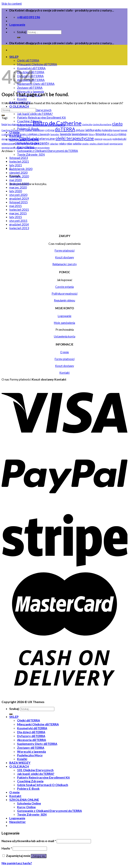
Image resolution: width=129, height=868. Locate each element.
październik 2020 (21, 169)
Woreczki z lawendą (31, 751)
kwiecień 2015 (19, 209)
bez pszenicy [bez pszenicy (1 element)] (26, 124)
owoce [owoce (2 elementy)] (98, 139)
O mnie (14, 792)
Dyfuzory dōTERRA (31, 736)
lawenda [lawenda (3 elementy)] (65, 134)
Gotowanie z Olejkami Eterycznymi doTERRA (48, 151)
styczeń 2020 (18, 195)
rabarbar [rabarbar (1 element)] (54, 144)
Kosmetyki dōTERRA (32, 728)
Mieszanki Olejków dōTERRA (37, 64)
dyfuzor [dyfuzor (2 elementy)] (80, 130)
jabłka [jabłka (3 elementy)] (90, 130)
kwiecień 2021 (19, 161)
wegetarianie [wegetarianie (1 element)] (116, 144)
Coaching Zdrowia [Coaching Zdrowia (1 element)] (10, 130)
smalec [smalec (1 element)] (85, 144)
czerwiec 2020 (19, 176)
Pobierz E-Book (28, 788)
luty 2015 (16, 217)
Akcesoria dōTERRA (32, 740)
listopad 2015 (19, 202)
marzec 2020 (18, 187)
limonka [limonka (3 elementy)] (101, 134)
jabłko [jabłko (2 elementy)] (98, 130)
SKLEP (14, 57)
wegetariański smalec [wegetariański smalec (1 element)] (12, 148)
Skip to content (12, 3)
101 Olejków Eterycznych (35, 770)
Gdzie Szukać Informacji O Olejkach (43, 785)
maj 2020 (16, 180)
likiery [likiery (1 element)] (92, 134)
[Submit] (3, 115)
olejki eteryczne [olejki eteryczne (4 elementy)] (43, 139)
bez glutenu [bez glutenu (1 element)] (13, 124)
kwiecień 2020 (19, 184)
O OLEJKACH (19, 106)
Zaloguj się (39, 856)
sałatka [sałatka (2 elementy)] (77, 143)
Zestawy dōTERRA (31, 748)
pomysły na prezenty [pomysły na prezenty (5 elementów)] (32, 143)
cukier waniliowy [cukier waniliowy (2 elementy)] (35, 130)
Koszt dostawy (64, 257)
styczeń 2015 (18, 221)
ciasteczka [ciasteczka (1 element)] (87, 124)
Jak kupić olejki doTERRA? (35, 114)
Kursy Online (26, 807)
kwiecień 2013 (19, 228)
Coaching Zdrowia (30, 781)
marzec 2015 (18, 213)
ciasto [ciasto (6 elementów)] (117, 124)
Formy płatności (65, 251)
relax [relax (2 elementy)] (69, 143)
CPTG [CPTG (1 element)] (22, 130)
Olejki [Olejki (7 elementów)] (25, 138)
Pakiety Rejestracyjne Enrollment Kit (41, 117)
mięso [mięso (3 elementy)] (122, 134)
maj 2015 (16, 206)
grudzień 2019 (19, 198)
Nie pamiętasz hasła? (17, 863)
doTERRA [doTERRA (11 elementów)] (65, 129)
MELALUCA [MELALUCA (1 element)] (112, 134)
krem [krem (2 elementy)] (16, 134)
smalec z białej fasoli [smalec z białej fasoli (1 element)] (99, 144)
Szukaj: (22, 32)
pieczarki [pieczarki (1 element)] (107, 139)
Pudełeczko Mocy (30, 755)
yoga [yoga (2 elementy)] (26, 147)
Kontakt (64, 373)
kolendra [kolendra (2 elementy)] (107, 130)
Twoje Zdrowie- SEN (31, 154)
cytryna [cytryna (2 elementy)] (50, 130)
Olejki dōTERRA (28, 60)
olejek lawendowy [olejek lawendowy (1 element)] (10, 139)
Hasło (7, 848)
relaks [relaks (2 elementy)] (62, 143)
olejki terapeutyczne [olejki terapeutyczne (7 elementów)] (75, 138)
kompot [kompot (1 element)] (116, 130)
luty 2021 (16, 165)
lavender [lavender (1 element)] (55, 134)
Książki (22, 99)
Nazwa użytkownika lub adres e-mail (29, 841)
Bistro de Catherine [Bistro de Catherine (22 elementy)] (57, 123)
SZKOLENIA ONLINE (24, 800)
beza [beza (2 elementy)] (4, 124)
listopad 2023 (19, 158)
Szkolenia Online (29, 803)
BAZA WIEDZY (20, 763)
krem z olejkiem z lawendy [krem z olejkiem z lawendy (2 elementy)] (35, 134)
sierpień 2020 (18, 172)
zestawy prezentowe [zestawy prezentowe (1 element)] (40, 148)
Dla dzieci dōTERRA (31, 732)
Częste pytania (64, 287)
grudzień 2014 (19, 224)
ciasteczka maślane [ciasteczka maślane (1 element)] (102, 124)
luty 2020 (16, 191)
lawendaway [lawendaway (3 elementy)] (80, 134)
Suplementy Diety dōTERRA (36, 84)
